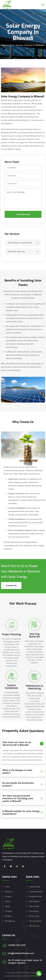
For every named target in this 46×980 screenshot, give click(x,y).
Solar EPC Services (23, 252)
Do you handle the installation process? (18, 784)
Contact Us (11, 585)
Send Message (23, 214)
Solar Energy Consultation (23, 243)
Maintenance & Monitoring (34, 717)
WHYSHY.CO (35, 976)
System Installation (11, 715)
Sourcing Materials (34, 662)
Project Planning (12, 663)
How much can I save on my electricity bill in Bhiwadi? (17, 744)
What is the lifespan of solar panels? (17, 772)
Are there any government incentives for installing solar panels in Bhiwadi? (18, 798)
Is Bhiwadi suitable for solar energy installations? (21, 813)
